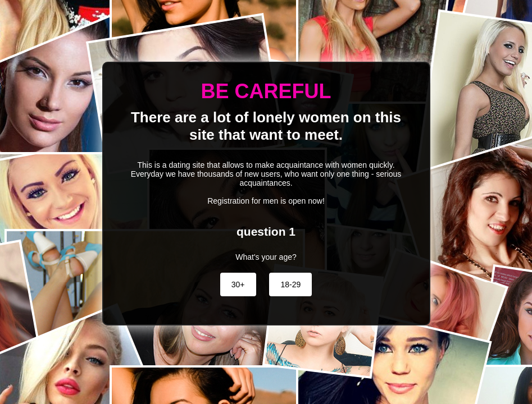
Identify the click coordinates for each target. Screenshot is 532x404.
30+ (238, 284)
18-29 (290, 284)
